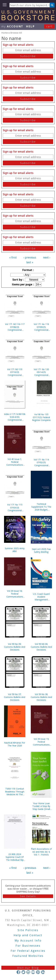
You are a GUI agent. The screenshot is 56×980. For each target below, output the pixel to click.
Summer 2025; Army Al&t (15, 550)
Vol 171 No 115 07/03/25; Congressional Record (15, 508)
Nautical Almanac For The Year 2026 (15, 744)
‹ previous (30, 257)
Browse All (16, 33)
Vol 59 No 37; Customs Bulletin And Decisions (15, 697)
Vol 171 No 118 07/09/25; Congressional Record (41, 327)
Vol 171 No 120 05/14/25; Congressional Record (41, 372)
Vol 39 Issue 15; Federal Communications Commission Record (41, 742)
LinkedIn (43, 972)
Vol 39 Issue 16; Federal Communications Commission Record (15, 594)
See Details (28, 896)
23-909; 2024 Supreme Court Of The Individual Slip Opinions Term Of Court (15, 857)
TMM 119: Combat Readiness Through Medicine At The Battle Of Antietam (15, 792)
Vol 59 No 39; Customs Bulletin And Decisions (15, 647)
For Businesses (28, 946)
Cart (49, 26)
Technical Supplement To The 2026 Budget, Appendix (41, 507)
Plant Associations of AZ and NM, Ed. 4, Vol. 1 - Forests (41, 852)
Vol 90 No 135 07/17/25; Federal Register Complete (41, 417)
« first (13, 257)
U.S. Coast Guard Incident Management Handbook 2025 (41, 597)
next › (47, 257)
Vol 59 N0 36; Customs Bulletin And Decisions (41, 647)
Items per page (22, 284)
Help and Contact (28, 935)
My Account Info (28, 940)
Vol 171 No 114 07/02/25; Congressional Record (41, 462)
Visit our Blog (28, 968)
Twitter (23, 972)
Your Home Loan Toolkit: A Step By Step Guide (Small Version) (41, 806)
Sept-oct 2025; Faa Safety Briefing (41, 550)
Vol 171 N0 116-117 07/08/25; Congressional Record (15, 327)
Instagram (28, 972)
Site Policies (28, 930)
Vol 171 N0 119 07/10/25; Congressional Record (15, 372)
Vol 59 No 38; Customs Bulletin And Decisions (41, 697)
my (12, 26)
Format (28, 270)
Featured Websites (28, 956)
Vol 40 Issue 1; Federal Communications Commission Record (15, 462)
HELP (30, 26)
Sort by (18, 280)
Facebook (18, 972)
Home (5, 33)
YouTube (33, 972)
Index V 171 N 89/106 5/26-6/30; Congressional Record (15, 417)
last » (30, 262)
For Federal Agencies (28, 951)
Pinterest (38, 972)
